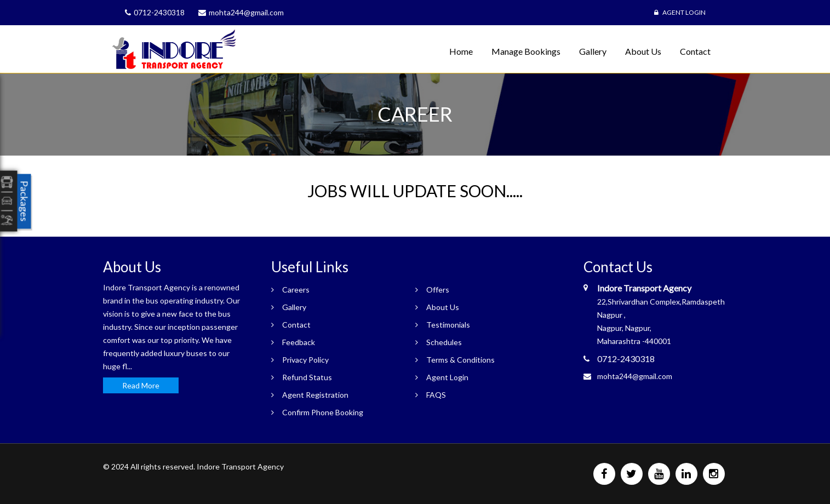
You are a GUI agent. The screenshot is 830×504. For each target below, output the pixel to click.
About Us (643, 51)
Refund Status (307, 377)
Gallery (593, 51)
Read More (141, 385)
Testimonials (448, 325)
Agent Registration (315, 395)
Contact (695, 51)
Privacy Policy (305, 360)
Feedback (299, 342)
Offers (438, 290)
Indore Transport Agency (240, 466)
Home (461, 51)
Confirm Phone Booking (323, 412)
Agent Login (680, 12)
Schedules (444, 342)
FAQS (436, 395)
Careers (296, 290)
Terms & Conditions (460, 360)
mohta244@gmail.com (635, 376)
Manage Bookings (526, 51)
